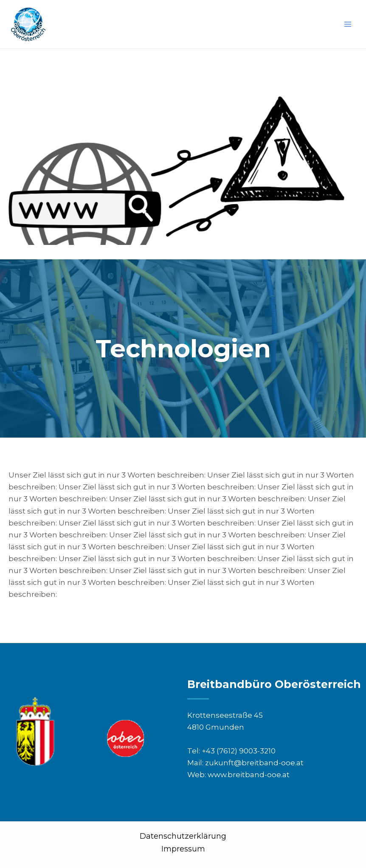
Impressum (183, 849)
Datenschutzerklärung (183, 836)
